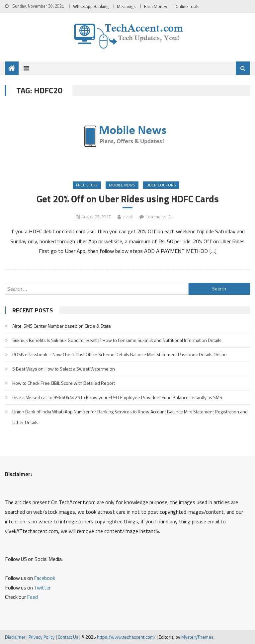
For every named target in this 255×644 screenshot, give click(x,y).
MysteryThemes (197, 637)
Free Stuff (87, 185)
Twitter (42, 588)
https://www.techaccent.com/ (126, 637)
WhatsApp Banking (91, 6)
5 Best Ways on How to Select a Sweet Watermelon (64, 369)
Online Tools (188, 6)
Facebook (44, 578)
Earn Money (156, 6)
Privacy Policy (42, 637)
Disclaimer (15, 637)
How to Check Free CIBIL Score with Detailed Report (64, 383)
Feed (32, 597)
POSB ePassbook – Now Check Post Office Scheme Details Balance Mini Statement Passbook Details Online (120, 354)
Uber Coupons (161, 185)
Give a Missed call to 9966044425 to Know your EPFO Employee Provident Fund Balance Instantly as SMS (117, 397)
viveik (128, 217)
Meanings (126, 6)
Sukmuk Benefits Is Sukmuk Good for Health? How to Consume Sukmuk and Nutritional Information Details (117, 340)
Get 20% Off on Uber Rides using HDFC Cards (128, 199)
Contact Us (68, 637)
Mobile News (122, 185)
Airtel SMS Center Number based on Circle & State (62, 326)
